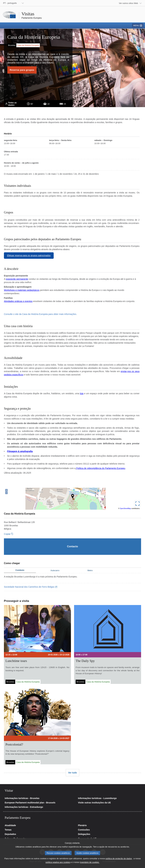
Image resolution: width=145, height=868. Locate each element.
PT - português (10, 3)
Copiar (7, 534)
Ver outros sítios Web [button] (128, 3)
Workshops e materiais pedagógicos (22, 290)
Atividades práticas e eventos (18, 301)
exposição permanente (17, 279)
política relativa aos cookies (58, 862)
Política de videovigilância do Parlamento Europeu (100, 468)
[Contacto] (72, 547)
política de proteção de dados (119, 859)
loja (82, 393)
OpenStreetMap (125, 508)
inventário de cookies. (90, 862)
